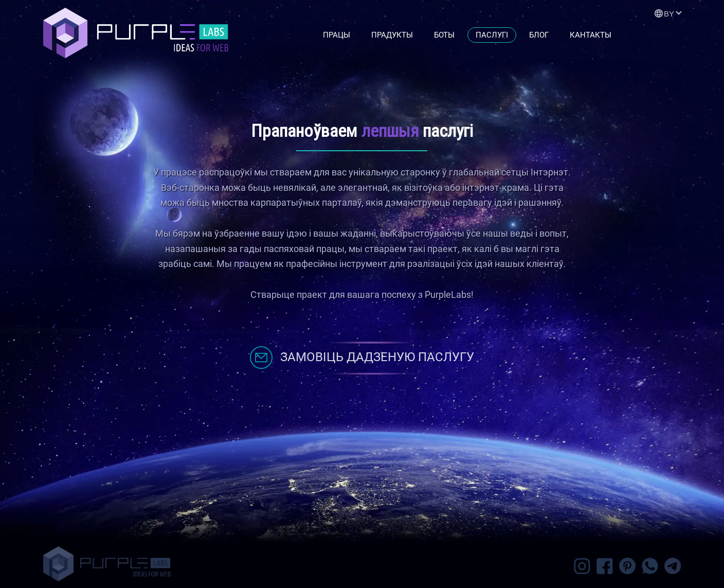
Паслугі (492, 35)
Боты (444, 35)
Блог (539, 35)
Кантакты (591, 35)
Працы (337, 35)
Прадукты (392, 35)
